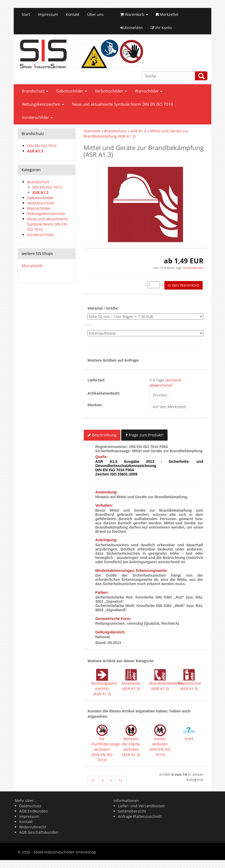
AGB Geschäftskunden (39, 832)
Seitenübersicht (132, 811)
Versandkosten (193, 268)
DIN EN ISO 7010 (42, 146)
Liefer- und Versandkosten (141, 806)
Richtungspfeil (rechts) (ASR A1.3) (104, 689)
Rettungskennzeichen (43, 104)
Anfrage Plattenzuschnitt (140, 816)
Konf (189, 739)
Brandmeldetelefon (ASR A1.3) (167, 686)
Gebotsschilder (72, 91)
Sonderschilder (37, 117)
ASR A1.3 (35, 151)
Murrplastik (32, 266)
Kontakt (73, 14)
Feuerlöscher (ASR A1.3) (190, 686)
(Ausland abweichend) (165, 383)
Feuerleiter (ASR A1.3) (131, 686)
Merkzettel (167, 14)
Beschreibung (102, 435)
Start (26, 14)
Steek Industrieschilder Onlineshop (65, 852)
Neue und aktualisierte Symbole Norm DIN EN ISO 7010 (123, 104)
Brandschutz (35, 91)
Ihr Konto (161, 28)
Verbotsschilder (111, 91)
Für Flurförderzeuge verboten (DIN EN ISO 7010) (106, 749)
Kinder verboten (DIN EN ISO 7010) (160, 747)
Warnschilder (148, 91)
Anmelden (132, 28)
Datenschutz (30, 806)
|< (93, 780)
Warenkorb (134, 14)
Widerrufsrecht (33, 827)
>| (121, 780)
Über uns (95, 14)
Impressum (48, 14)
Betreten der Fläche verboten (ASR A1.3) (131, 747)
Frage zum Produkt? (144, 435)
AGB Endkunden (34, 811)
